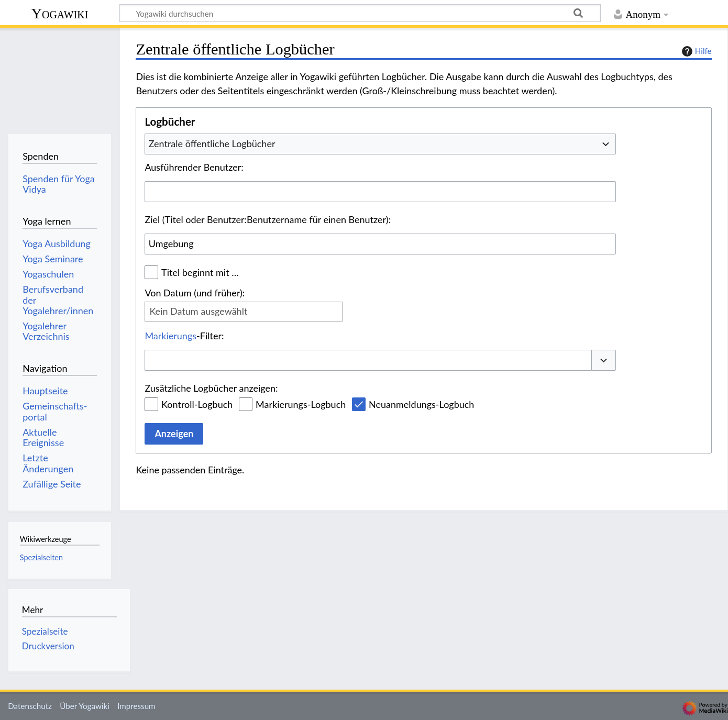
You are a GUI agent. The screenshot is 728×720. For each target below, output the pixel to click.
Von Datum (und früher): (195, 293)
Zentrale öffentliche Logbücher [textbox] (212, 143)
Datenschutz (30, 706)
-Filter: (184, 336)
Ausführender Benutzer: (194, 167)
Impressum (136, 706)
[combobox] (380, 144)
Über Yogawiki (85, 706)
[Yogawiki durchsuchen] (360, 13)
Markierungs (170, 336)
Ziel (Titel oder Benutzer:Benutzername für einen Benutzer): (268, 219)
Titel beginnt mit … (200, 272)
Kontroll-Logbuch (197, 404)
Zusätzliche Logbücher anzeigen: (211, 388)
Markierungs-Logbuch (301, 404)
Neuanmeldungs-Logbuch (421, 404)
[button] (604, 361)
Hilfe (696, 51)
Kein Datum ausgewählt (198, 311)
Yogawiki (60, 13)
